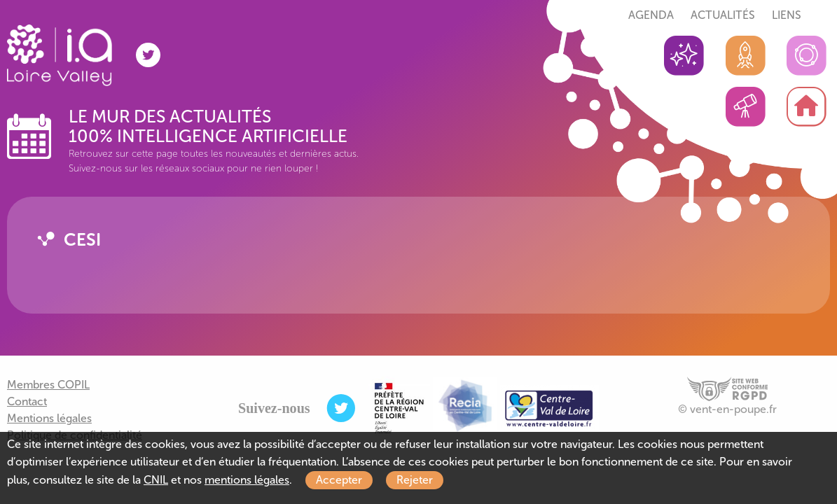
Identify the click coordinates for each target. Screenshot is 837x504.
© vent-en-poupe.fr (727, 409)
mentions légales (247, 480)
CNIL (156, 480)
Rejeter (415, 480)
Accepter (339, 480)
